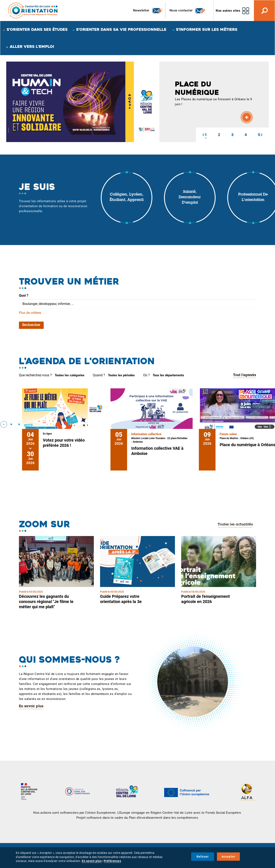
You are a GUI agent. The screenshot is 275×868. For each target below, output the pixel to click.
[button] (203, 135)
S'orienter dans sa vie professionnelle (121, 29)
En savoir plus (31, 706)
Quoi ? (24, 295)
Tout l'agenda (245, 375)
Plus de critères (30, 313)
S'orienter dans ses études (37, 29)
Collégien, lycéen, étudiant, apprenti (127, 197)
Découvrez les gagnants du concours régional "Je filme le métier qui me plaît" (46, 602)
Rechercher (31, 325)
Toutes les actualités (235, 525)
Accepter (229, 857)
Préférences (113, 861)
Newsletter (148, 11)
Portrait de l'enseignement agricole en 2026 (206, 599)
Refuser (203, 857)
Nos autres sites (228, 11)
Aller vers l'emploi (32, 46)
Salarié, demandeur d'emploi (190, 197)
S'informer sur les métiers (207, 29)
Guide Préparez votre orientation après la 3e (121, 599)
